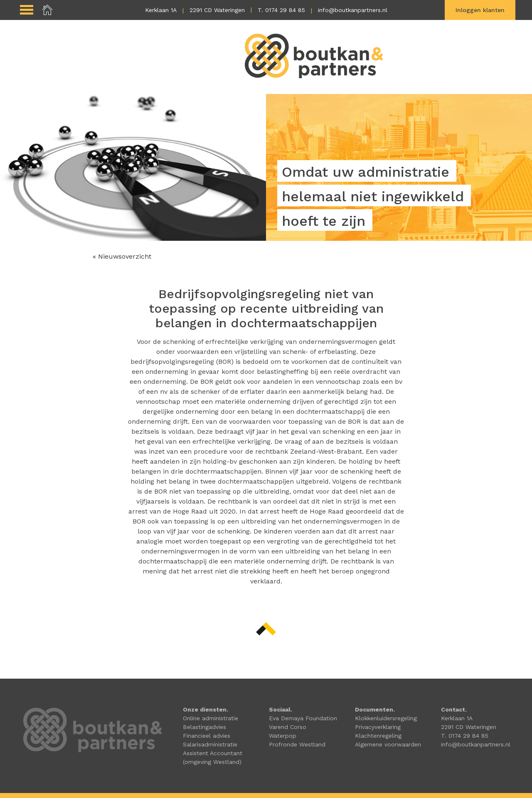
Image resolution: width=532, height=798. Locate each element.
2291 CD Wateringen (217, 10)
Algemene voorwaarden (388, 744)
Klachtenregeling (378, 736)
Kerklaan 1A (161, 10)
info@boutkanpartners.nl (353, 10)
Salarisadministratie (210, 744)
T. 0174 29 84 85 (281, 10)
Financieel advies (207, 736)
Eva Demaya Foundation (303, 718)
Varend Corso (288, 727)
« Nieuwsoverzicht (122, 256)
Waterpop (283, 736)
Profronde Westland (297, 744)
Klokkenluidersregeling (386, 718)
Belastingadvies (204, 727)
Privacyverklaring (378, 727)
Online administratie (211, 718)
